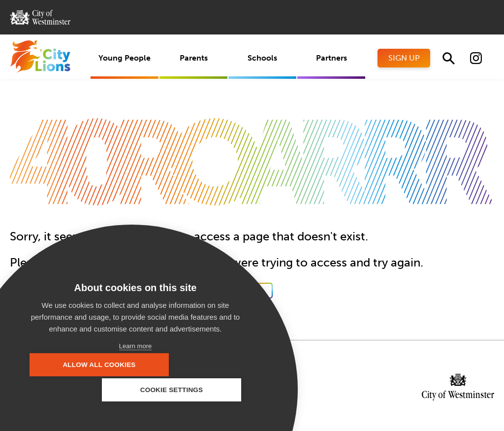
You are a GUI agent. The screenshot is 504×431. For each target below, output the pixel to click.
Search (449, 58)
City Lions (40, 57)
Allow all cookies (79, 390)
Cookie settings (192, 390)
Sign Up (404, 58)
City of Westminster (40, 17)
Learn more (135, 346)
